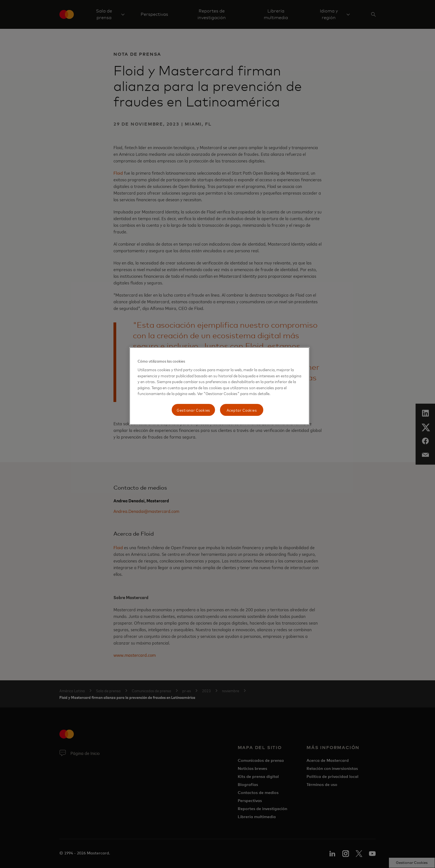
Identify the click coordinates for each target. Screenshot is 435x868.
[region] (219, 386)
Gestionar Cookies (193, 410)
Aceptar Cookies (242, 410)
